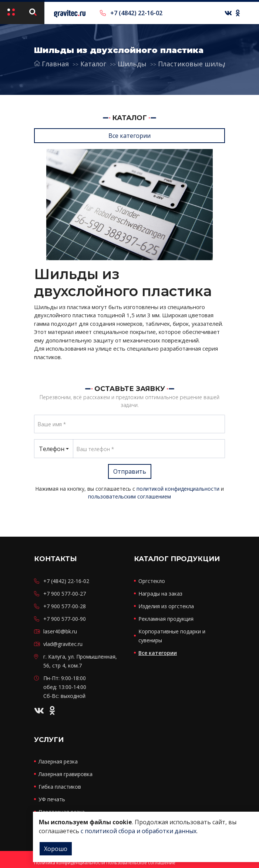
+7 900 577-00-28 (65, 606)
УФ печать (52, 799)
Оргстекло (152, 581)
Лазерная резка (58, 761)
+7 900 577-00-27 (65, 594)
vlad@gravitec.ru (63, 644)
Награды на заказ (160, 594)
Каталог (93, 64)
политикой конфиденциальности (178, 489)
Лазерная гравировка (65, 774)
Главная (51, 64)
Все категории (129, 136)
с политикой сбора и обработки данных (139, 831)
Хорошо (56, 849)
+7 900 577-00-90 (65, 619)
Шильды (132, 64)
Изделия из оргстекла (166, 606)
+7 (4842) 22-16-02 (131, 13)
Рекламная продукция (166, 619)
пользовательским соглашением (129, 496)
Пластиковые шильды (195, 64)
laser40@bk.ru (60, 631)
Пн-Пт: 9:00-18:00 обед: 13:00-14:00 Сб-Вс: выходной (65, 687)
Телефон (52, 449)
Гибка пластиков (60, 787)
